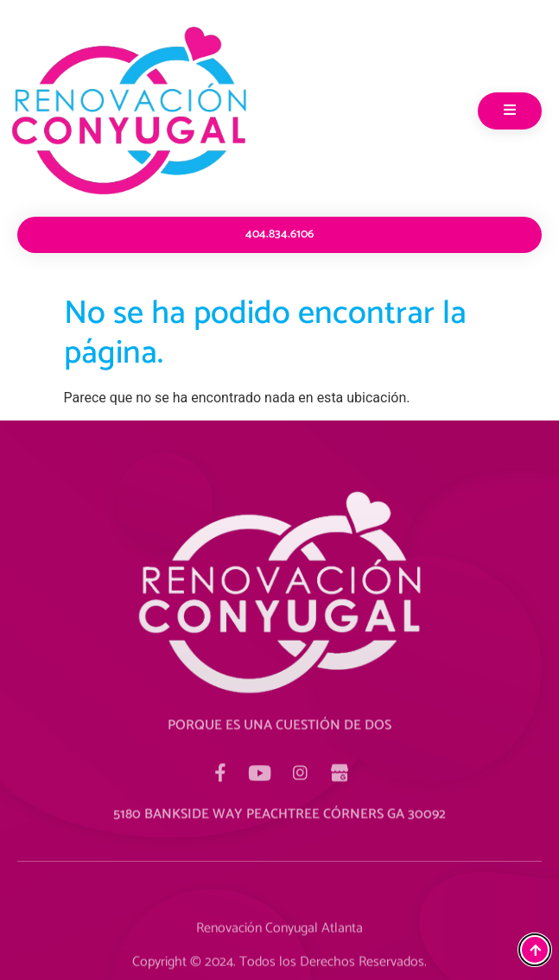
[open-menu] (510, 111)
